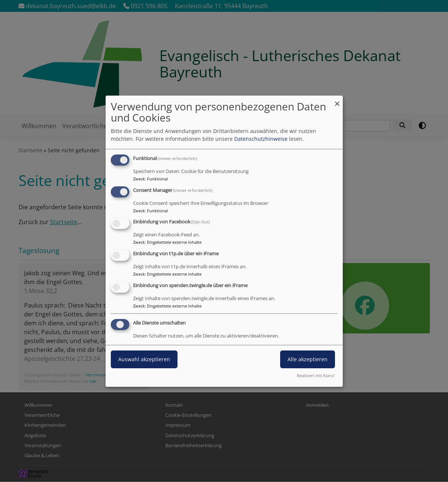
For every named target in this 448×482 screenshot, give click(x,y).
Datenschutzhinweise (261, 139)
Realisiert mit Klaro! (316, 375)
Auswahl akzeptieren (144, 359)
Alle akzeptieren (308, 359)
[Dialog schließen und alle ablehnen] (337, 100)
